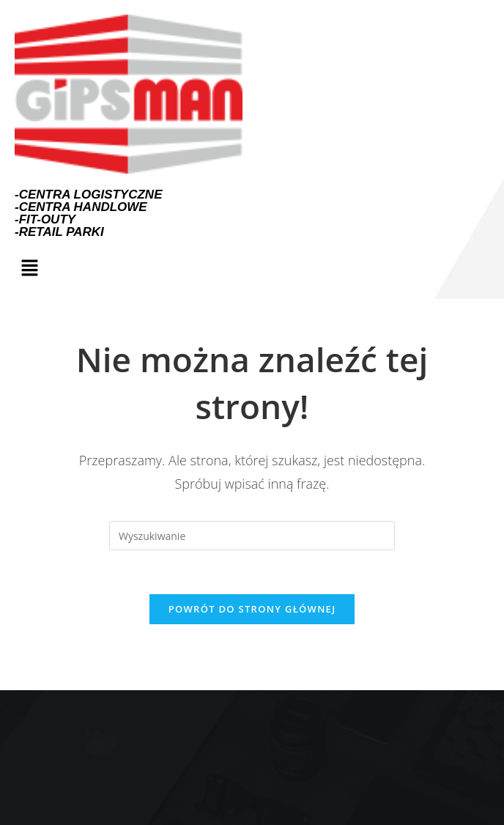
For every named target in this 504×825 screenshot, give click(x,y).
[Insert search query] (252, 536)
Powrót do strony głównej (252, 609)
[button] (29, 268)
